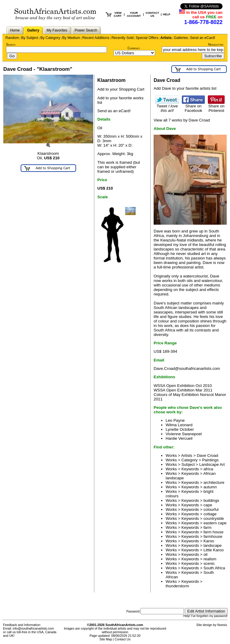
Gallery (33, 30)
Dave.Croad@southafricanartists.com (187, 368)
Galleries (181, 38)
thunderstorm (177, 586)
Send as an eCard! (114, 111)
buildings (211, 500)
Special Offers (147, 38)
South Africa (214, 568)
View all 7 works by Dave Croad (182, 120)
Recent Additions (96, 38)
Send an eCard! (203, 38)
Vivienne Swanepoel (184, 434)
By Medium (71, 38)
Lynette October (180, 429)
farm (207, 527)
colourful (211, 509)
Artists (166, 38)
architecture (214, 482)
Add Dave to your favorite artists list (185, 88)
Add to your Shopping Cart (121, 89)
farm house (213, 532)
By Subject (29, 38)
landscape (212, 545)
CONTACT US (152, 14)
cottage (210, 514)
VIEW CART (118, 14)
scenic (209, 563)
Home (15, 30)
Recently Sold (122, 38)
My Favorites (57, 30)
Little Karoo (213, 550)
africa (208, 469)
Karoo (209, 541)
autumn (210, 487)
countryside (214, 518)
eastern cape (215, 523)
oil (205, 554)
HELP (167, 14)
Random (12, 38)
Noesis (222, 625)
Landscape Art (212, 464)
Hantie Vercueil (179, 438)
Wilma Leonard (179, 425)
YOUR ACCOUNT (134, 14)
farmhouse (213, 536)
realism (210, 559)
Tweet (167, 106)
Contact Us (123, 639)
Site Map (106, 639)
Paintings (210, 460)
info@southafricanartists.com (34, 628)
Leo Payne (175, 420)
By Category (50, 38)
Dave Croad (207, 455)
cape (208, 505)
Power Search (86, 30)
